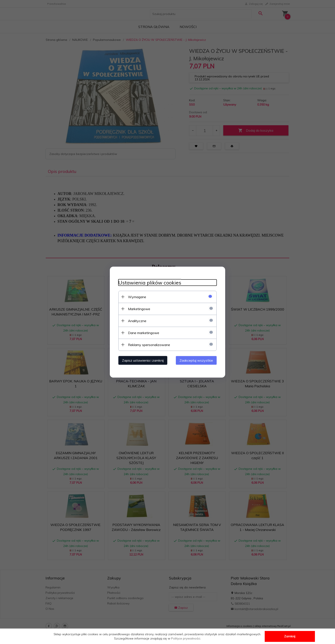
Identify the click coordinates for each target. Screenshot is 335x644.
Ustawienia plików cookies (150, 282)
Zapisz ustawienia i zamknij (143, 360)
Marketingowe (139, 309)
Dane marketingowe (144, 333)
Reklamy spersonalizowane (149, 345)
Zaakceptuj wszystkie (196, 360)
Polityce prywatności (186, 638)
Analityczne (137, 321)
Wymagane (137, 297)
